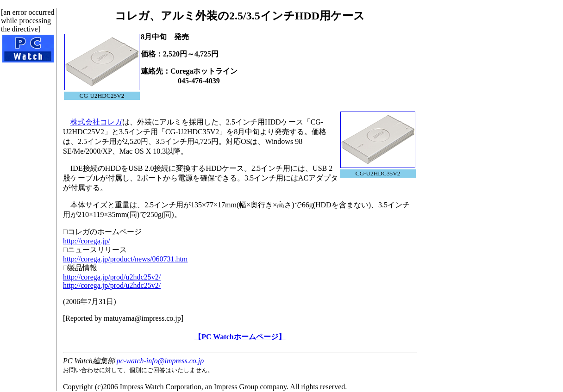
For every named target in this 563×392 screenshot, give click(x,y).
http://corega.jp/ (87, 241)
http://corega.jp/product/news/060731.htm (125, 259)
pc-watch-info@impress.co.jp (160, 361)
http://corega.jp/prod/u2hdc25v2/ (112, 277)
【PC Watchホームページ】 (240, 337)
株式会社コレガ (96, 122)
